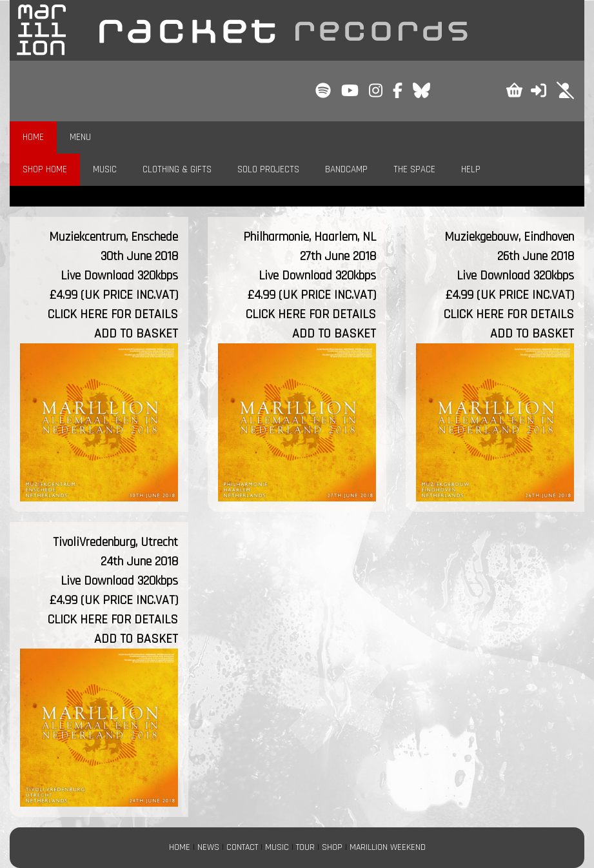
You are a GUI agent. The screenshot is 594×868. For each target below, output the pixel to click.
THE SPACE (414, 169)
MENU (80, 137)
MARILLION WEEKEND (388, 847)
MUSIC (105, 169)
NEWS (208, 847)
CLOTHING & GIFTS (177, 169)
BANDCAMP (346, 169)
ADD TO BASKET (136, 334)
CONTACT (242, 847)
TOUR (305, 847)
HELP (471, 169)
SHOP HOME (45, 169)
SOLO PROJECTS (268, 169)
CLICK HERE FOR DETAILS (113, 314)
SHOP (332, 847)
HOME (33, 137)
